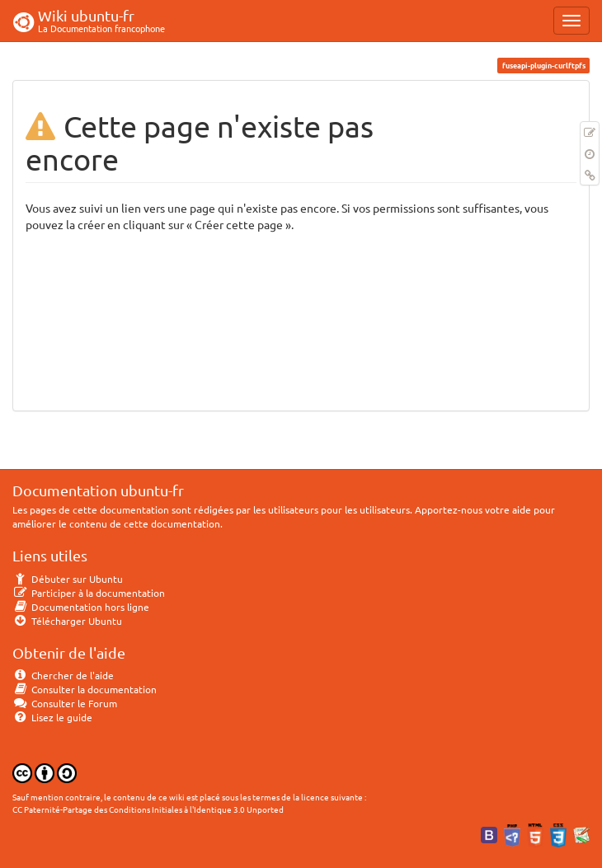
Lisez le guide (52, 717)
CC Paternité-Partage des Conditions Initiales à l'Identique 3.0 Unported (148, 809)
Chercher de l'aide (63, 675)
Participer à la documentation (89, 593)
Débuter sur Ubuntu (68, 579)
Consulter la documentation (85, 689)
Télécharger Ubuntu (67, 621)
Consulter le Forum (65, 703)
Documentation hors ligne (81, 607)
